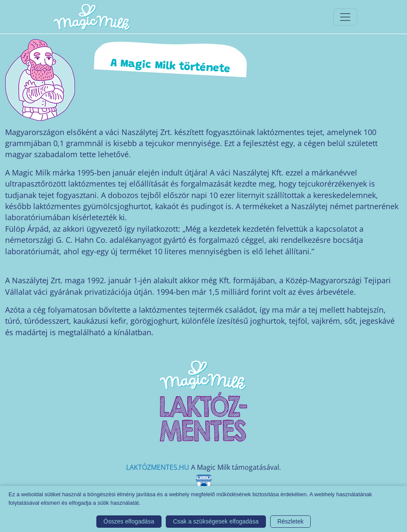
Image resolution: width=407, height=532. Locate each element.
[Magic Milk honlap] (92, 17)
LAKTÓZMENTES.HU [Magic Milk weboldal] (158, 467)
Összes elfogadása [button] (129, 521)
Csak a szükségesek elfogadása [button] (216, 521)
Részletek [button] (290, 521)
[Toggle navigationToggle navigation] (345, 17)
